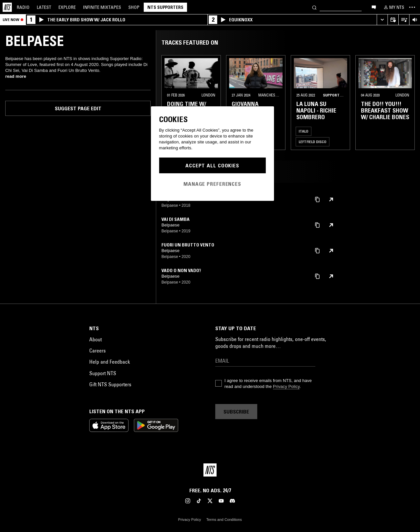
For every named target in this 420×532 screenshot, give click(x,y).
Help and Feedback (110, 362)
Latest (44, 7)
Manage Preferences (212, 184)
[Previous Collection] (408, 103)
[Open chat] (374, 7)
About (95, 339)
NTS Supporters (165, 7)
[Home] (7, 7)
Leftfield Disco (313, 142)
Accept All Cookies (212, 165)
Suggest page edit (78, 108)
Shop (134, 7)
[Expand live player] (382, 20)
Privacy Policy (286, 386)
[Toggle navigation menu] (412, 7)
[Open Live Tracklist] (404, 20)
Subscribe (236, 412)
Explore (67, 7)
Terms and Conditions (224, 520)
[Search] (314, 7)
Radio (23, 7)
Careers (97, 351)
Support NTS (103, 373)
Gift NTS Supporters (110, 384)
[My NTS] (393, 7)
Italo (304, 131)
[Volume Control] (415, 20)
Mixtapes (102, 7)
